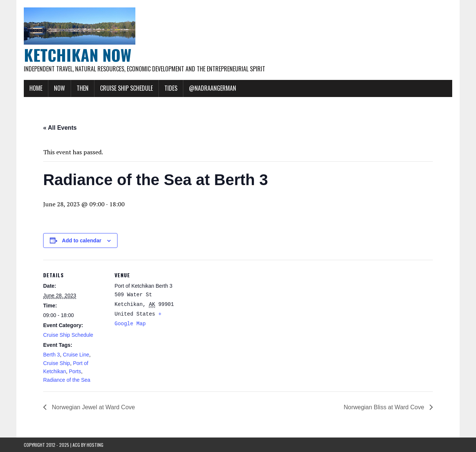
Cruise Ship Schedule (126, 88)
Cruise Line (76, 355)
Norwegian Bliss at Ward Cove (385, 407)
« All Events (60, 128)
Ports (75, 371)
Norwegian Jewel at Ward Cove (93, 407)
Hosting (95, 445)
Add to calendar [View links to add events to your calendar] (82, 240)
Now (59, 88)
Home (36, 88)
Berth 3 (52, 355)
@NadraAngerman (213, 88)
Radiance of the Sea (67, 380)
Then (83, 88)
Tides (171, 88)
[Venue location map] (225, 311)
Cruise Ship (57, 363)
